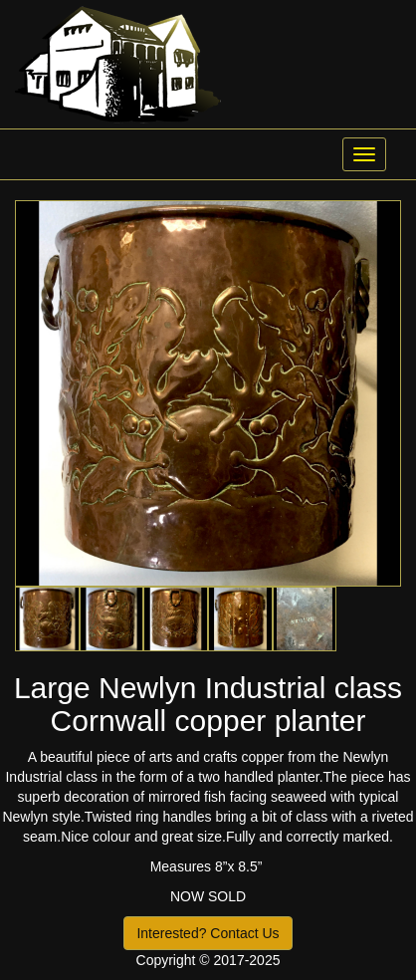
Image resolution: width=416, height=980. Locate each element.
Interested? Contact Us (208, 933)
